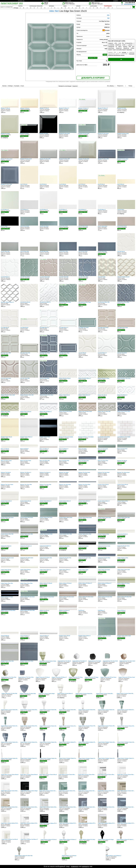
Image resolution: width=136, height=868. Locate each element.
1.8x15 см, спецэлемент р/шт (10, 761)
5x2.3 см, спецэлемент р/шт (68, 744)
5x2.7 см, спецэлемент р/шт (126, 712)
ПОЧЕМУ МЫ (21, 1)
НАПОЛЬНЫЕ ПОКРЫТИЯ (36, 6)
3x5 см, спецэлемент (65, 696)
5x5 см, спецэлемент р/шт (67, 777)
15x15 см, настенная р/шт (68, 186)
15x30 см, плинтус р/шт (68, 638)
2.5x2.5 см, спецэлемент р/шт (43, 679)
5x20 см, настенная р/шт (87, 186)
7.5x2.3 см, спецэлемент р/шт (10, 728)
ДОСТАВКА (92, 1)
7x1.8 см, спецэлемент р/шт (126, 696)
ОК (121, 59)
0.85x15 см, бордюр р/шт (126, 463)
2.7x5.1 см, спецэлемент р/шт (113, 858)
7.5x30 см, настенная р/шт (126, 186)
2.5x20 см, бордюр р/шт (10, 548)
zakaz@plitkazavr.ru (129, 4)
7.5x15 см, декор (107, 380)
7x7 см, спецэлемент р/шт (48, 777)
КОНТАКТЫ (46, 1)
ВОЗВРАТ (116, 1)
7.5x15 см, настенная (126, 110)
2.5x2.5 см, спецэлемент (76, 679)
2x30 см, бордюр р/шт (29, 572)
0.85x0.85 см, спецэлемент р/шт (64, 663)
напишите (85, 866)
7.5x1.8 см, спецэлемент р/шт (105, 696)
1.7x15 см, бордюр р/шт (10, 572)
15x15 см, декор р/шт (107, 279)
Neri (108, 18)
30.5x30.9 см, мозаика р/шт (68, 439)
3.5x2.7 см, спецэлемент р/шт (107, 712)
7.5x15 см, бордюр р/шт (10, 503)
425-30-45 (130, 3)
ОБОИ (65, 6)
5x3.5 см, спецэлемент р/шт (10, 712)
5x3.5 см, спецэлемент (87, 842)
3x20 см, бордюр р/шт (29, 451)
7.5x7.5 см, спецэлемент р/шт (29, 777)
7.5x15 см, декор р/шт (29, 330)
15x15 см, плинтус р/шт (107, 638)
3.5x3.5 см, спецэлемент (48, 663)
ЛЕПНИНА (52, 6)
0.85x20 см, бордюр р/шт (10, 475)
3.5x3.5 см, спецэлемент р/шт (47, 696)
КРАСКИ (78, 6)
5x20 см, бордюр (126, 585)
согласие (124, 52)
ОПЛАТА (69, 1)
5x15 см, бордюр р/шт (49, 585)
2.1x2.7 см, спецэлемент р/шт (69, 858)
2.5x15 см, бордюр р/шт (10, 451)
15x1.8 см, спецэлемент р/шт (107, 744)
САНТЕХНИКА (93, 6)
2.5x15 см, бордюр (87, 451)
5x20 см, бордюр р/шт (126, 487)
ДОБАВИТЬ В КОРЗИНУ (93, 78)
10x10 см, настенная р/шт (29, 186)
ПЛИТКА (20, 6)
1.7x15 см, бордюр (126, 560)
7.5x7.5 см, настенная (10, 136)
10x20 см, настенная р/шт (10, 110)
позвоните (75, 866)
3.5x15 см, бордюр (107, 536)
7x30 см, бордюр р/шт (29, 503)
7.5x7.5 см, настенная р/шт (49, 110)
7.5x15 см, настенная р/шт (29, 110)
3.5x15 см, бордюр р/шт (107, 487)
